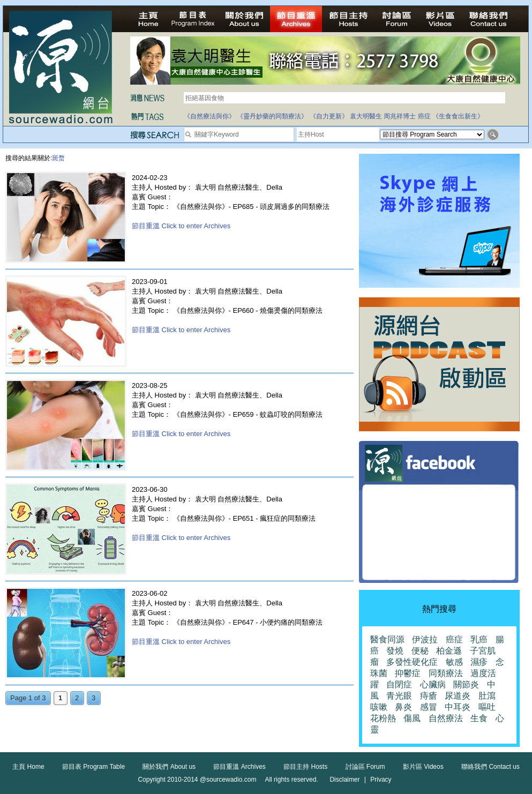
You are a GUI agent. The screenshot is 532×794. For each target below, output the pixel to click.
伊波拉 (425, 639)
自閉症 (399, 684)
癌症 (424, 116)
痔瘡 (429, 696)
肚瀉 (487, 696)
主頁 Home (28, 767)
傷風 (412, 718)
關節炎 (466, 684)
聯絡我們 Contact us (490, 767)
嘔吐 (487, 707)
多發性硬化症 (412, 662)
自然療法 (446, 718)
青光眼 (399, 696)
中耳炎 (458, 707)
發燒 (395, 651)
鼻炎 (403, 707)
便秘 (420, 651)
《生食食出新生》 (458, 116)
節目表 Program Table (93, 767)
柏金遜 (449, 651)
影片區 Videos (423, 767)
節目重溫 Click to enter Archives (181, 226)
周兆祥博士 (400, 116)
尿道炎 (458, 696)
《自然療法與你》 (209, 116)
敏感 (454, 662)
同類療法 (446, 673)
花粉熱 (383, 718)
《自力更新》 (329, 116)
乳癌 (479, 639)
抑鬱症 (408, 673)
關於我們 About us (169, 767)
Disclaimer (344, 780)
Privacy (381, 780)
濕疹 (479, 662)
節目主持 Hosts (305, 767)
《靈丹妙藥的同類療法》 (272, 116)
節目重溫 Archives (239, 767)
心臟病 (433, 684)
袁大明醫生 (366, 116)
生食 (479, 718)
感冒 (429, 707)
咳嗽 (379, 707)
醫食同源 (387, 639)
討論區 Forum (365, 767)
